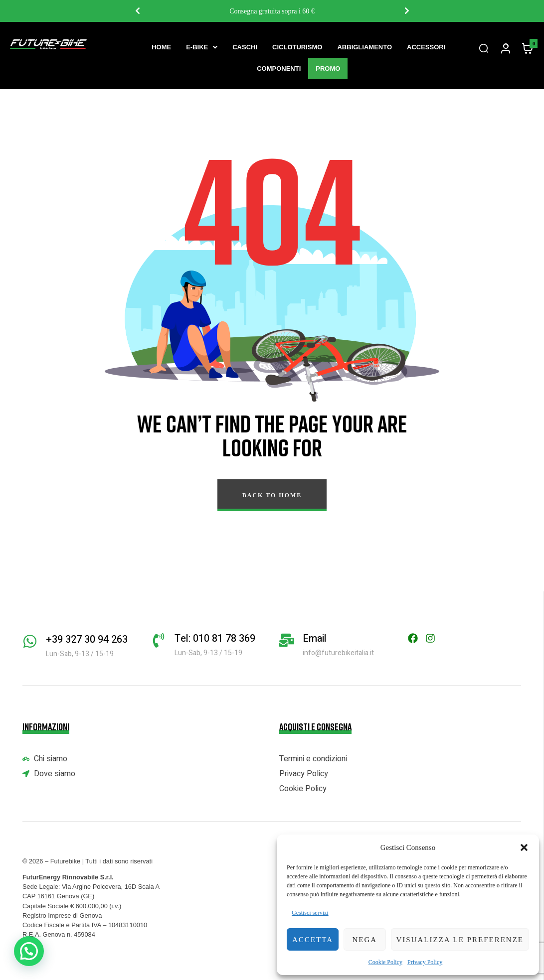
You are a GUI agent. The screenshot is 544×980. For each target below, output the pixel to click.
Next (406, 11)
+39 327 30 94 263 (87, 639)
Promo (328, 69)
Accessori (426, 47)
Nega (364, 940)
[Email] (287, 640)
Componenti (279, 69)
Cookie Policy (385, 962)
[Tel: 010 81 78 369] (159, 640)
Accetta (313, 940)
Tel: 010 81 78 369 (215, 638)
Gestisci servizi (310, 913)
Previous (137, 11)
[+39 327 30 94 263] (30, 641)
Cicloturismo (297, 47)
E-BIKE (202, 47)
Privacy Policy (425, 962)
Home (161, 47)
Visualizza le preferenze (460, 940)
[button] (524, 847)
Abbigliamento (364, 47)
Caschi (245, 47)
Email (315, 638)
